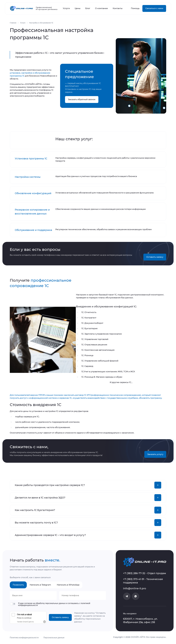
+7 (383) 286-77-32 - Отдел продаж (145, 573)
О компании (101, 8)
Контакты (118, 8)
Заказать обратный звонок (82, 99)
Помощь (135, 8)
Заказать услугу (155, 454)
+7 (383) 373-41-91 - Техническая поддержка (143, 581)
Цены (78, 8)
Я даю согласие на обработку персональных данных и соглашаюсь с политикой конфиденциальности (54, 604)
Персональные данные (54, 638)
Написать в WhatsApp (68, 585)
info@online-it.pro (135, 588)
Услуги (66, 8)
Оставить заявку (155, 257)
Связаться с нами (154, 8)
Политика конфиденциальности (24, 638)
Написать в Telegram (40, 585)
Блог (88, 8)
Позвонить (18, 585)
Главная (13, 23)
